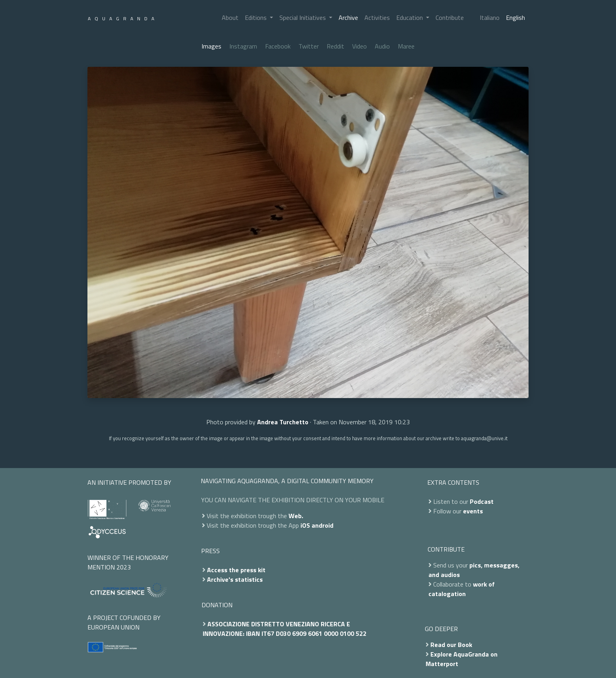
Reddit (335, 46)
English (515, 17)
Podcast (482, 501)
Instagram (243, 46)
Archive (348, 17)
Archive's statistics (235, 579)
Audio (382, 46)
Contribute (450, 17)
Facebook (278, 46)
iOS (305, 525)
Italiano (490, 17)
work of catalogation (462, 589)
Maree (406, 46)
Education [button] (410, 17)
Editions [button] (257, 17)
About (230, 17)
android (323, 525)
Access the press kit (236, 570)
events (473, 511)
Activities (377, 17)
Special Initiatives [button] (303, 17)
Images (211, 46)
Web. (296, 516)
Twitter (309, 46)
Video (359, 46)
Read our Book (451, 645)
